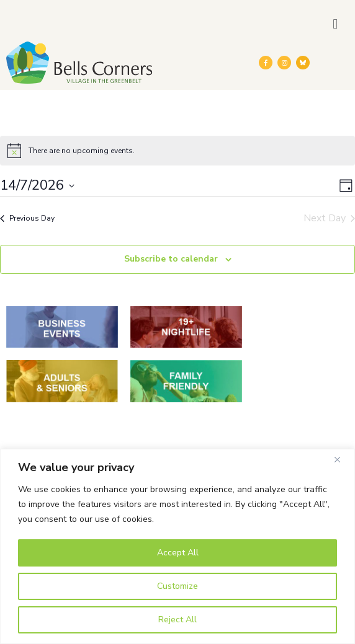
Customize (177, 586)
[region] (177, 546)
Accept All (178, 553)
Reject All (177, 620)
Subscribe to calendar (171, 259)
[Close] (342, 459)
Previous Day (27, 218)
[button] (335, 24)
